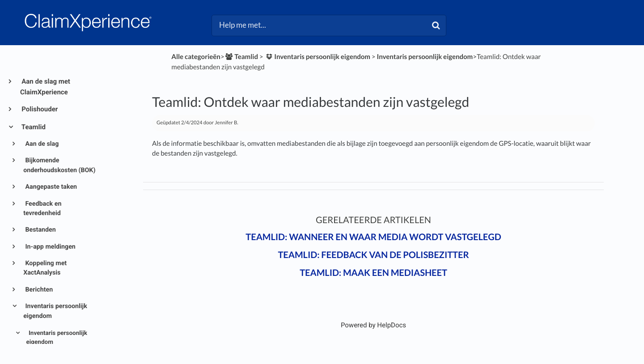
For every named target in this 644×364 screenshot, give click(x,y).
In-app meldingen (50, 247)
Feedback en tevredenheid (42, 209)
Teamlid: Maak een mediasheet (373, 273)
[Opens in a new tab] (373, 325)
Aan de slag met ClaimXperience (45, 87)
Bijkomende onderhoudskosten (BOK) (59, 165)
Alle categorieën (196, 57)
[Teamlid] (241, 57)
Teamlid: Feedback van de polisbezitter (373, 255)
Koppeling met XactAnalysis (45, 268)
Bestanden (40, 230)
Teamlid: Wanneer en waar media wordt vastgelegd (373, 237)
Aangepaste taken (50, 187)
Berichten (38, 290)
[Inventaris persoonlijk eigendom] (317, 57)
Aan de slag (41, 144)
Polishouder (39, 109)
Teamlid (33, 127)
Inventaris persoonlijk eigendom (55, 311)
